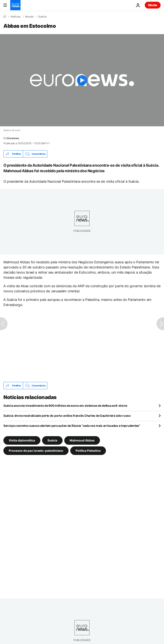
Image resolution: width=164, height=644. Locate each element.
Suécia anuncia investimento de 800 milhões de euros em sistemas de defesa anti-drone (65, 406)
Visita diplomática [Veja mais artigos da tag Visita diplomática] (22, 440)
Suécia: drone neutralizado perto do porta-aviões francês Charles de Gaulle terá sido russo (67, 416)
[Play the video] (82, 80)
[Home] (5, 16)
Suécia (42, 17)
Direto (153, 5)
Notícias (16, 17)
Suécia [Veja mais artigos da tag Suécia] (52, 440)
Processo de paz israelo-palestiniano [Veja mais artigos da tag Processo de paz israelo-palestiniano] (36, 451)
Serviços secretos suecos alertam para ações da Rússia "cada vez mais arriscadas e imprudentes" (72, 426)
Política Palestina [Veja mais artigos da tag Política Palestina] (88, 451)
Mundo (29, 17)
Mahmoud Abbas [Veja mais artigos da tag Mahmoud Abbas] (82, 440)
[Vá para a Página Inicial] (15, 5)
